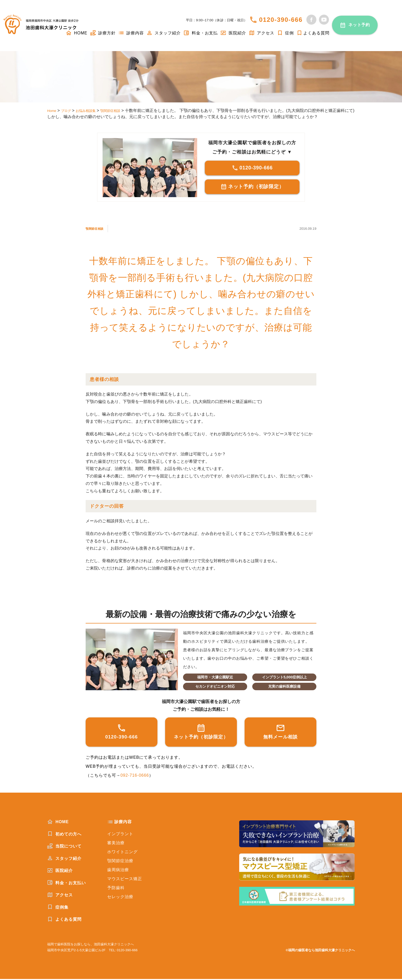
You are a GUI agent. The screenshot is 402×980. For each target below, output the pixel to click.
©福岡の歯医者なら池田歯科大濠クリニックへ (320, 951)
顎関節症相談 (99, 229)
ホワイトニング (122, 853)
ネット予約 (359, 25)
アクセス (262, 33)
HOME (58, 823)
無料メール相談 (281, 732)
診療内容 (131, 33)
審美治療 (116, 844)
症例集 (58, 908)
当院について (64, 847)
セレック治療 (120, 898)
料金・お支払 (200, 33)
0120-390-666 (281, 20)
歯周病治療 (118, 871)
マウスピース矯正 (125, 880)
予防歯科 (116, 889)
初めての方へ (64, 835)
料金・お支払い (67, 884)
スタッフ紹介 (164, 33)
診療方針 (103, 33)
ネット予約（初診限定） (252, 188)
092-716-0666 (135, 776)
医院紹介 (233, 33)
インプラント (120, 835)
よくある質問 (313, 33)
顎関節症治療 (120, 862)
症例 (285, 33)
